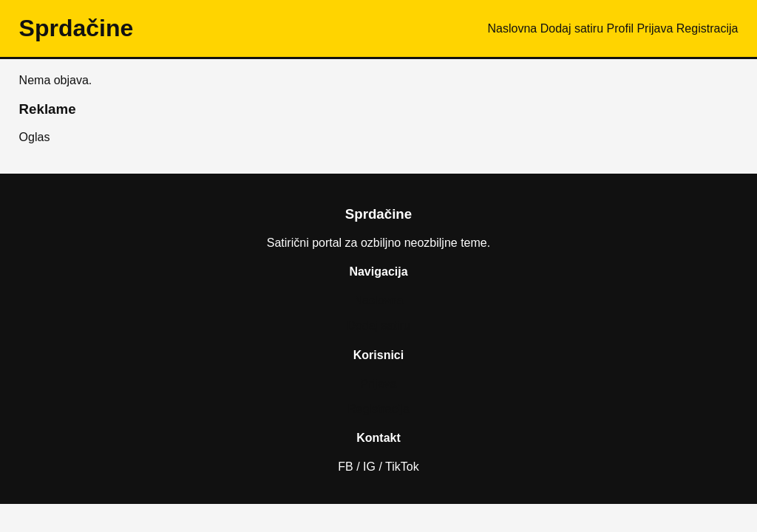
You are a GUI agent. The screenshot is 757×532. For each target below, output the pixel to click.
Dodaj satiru (572, 28)
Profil (620, 28)
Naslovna (513, 28)
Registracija (707, 28)
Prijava (655, 28)
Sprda (77, 28)
